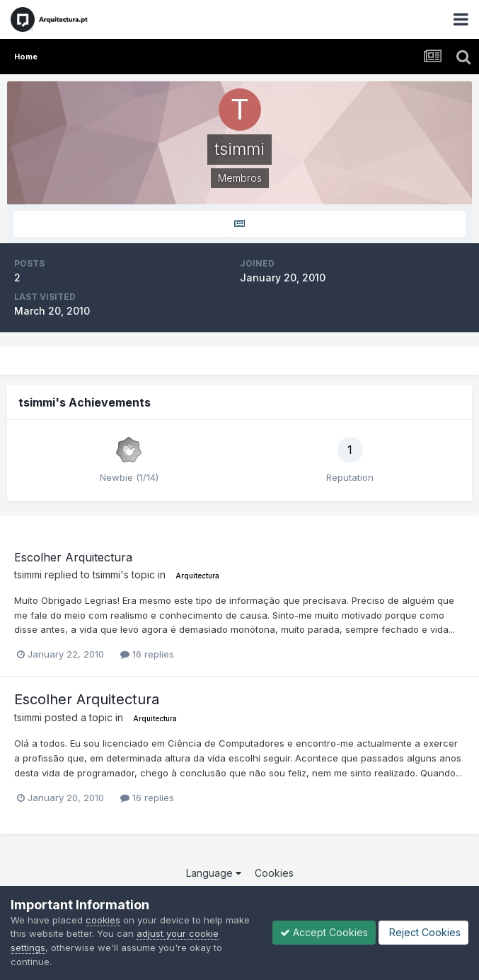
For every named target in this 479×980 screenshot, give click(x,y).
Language (214, 873)
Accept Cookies (324, 932)
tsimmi (28, 574)
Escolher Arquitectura (73, 557)
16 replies (147, 654)
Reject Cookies (423, 932)
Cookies (274, 873)
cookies (103, 920)
